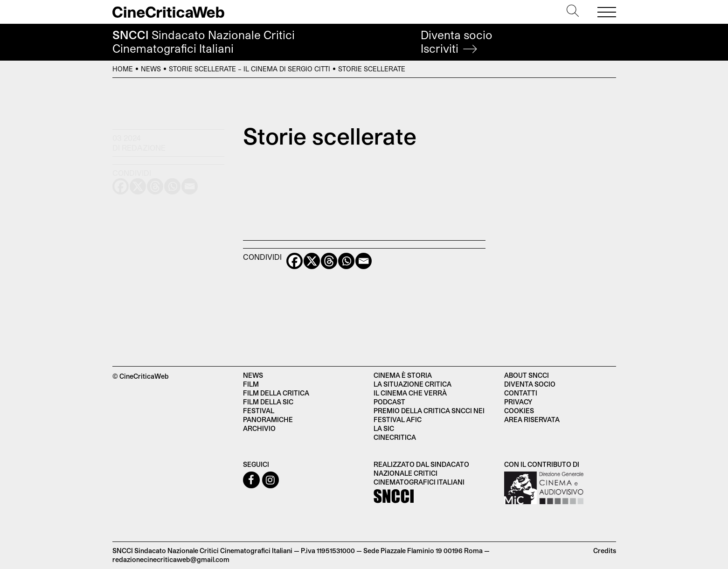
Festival (259, 411)
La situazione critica (413, 384)
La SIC (384, 428)
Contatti (521, 393)
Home (123, 69)
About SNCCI (527, 375)
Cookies (519, 411)
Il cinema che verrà (410, 393)
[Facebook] (295, 261)
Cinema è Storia (403, 375)
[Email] (364, 261)
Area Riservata (532, 420)
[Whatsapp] (346, 261)
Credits (605, 551)
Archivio (259, 428)
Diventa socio (457, 42)
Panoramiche (268, 420)
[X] (312, 261)
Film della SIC (268, 402)
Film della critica (276, 393)
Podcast (389, 402)
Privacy (518, 402)
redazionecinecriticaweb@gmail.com (171, 559)
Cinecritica (395, 437)
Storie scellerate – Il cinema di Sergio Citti (250, 69)
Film (251, 384)
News (151, 69)
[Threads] (329, 261)
